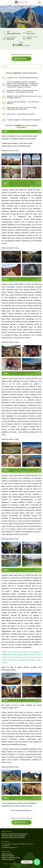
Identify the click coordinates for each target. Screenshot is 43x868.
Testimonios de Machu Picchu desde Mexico (14, 836)
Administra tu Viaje (7, 854)
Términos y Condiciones (8, 859)
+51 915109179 (6, 846)
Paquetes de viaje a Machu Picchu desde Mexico (15, 834)
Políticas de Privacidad (8, 856)
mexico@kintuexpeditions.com (9, 848)
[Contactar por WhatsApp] (37, 862)
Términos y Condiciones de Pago (11, 858)
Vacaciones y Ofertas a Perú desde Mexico (13, 838)
